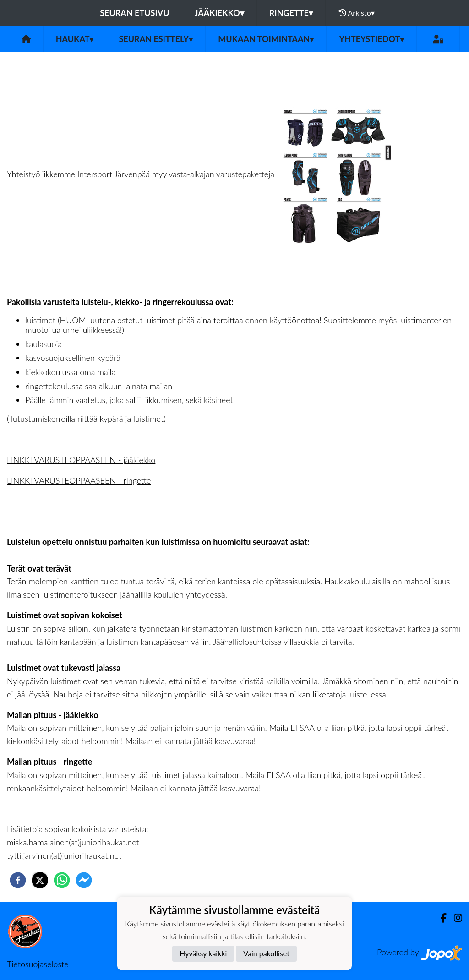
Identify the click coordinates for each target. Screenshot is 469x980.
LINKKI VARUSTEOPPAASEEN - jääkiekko (81, 460)
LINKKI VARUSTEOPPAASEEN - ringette (79, 480)
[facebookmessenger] (84, 880)
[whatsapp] (62, 880)
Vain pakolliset (266, 953)
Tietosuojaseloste (38, 964)
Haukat (75, 39)
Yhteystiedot (371, 39)
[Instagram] (454, 918)
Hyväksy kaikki (203, 953)
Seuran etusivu (135, 13)
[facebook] (18, 880)
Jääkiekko (219, 13)
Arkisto (357, 13)
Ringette (291, 13)
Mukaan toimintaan (266, 39)
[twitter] (40, 880)
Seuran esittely (156, 39)
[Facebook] (440, 918)
